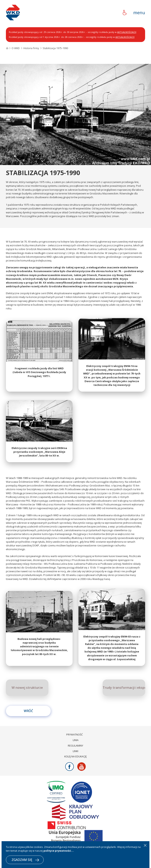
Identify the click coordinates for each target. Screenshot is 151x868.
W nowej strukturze (27, 695)
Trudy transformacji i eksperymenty (124, 695)
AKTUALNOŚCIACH (127, 32)
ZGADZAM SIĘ (25, 860)
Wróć (28, 718)
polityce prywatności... (58, 851)
